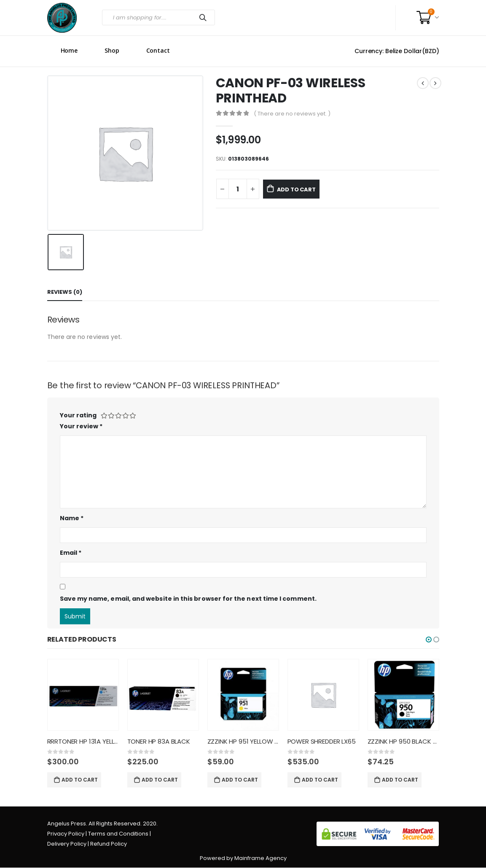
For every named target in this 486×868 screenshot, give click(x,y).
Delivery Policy (67, 844)
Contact (158, 50)
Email (71, 553)
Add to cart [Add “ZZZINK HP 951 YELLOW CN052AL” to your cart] (240, 780)
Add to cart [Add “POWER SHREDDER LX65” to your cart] (320, 780)
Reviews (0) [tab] (65, 292)
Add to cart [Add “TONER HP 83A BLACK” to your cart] (160, 780)
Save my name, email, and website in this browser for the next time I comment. (188, 599)
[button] (429, 640)
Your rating (78, 415)
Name (72, 518)
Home (69, 50)
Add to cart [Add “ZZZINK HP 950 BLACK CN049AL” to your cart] (400, 780)
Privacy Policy (66, 834)
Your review (81, 426)
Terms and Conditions (118, 834)
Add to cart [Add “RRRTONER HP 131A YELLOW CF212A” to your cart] (80, 780)
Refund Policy (109, 844)
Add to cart (305, 189)
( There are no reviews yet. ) (292, 114)
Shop (112, 50)
